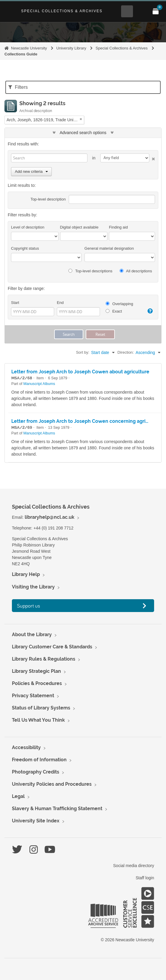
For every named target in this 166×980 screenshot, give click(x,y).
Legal (18, 796)
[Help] (150, 311)
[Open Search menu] (127, 11)
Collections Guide (21, 54)
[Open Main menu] (141, 11)
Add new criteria (31, 171)
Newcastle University (29, 48)
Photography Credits (36, 772)
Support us (29, 606)
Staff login (145, 878)
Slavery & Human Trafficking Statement (57, 809)
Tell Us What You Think (38, 720)
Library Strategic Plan (36, 671)
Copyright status (25, 248)
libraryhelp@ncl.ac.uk (50, 517)
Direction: (126, 352)
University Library (71, 48)
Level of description (28, 227)
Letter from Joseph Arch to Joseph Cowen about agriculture (80, 372)
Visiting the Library (33, 587)
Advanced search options (83, 133)
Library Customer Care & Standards (52, 647)
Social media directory (134, 866)
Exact (114, 311)
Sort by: (83, 352)
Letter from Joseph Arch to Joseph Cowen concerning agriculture (87, 421)
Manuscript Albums (39, 384)
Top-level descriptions (90, 271)
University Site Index (36, 821)
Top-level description (48, 199)
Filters (18, 87)
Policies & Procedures (37, 683)
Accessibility (26, 747)
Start (15, 303)
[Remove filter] (81, 119)
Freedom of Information (39, 760)
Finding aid (118, 227)
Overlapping (119, 304)
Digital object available (79, 227)
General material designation (109, 248)
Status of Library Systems (41, 708)
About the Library (32, 635)
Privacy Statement (33, 696)
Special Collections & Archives (62, 11)
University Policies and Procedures (52, 784)
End (60, 303)
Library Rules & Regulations (44, 659)
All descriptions (136, 271)
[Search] (49, 158)
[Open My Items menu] (156, 11)
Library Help (26, 574)
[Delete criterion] (152, 158)
